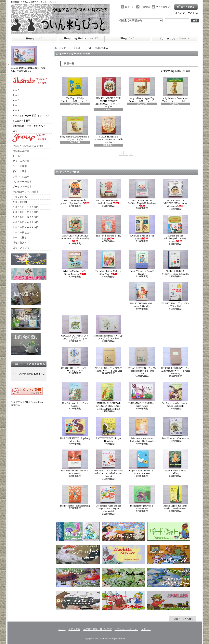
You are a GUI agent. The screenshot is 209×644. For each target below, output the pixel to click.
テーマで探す (20, 237)
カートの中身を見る (29, 364)
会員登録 (145, 7)
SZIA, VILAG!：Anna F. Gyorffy (142, 263)
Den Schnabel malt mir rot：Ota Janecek (75, 462)
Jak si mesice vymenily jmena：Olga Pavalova (75, 192)
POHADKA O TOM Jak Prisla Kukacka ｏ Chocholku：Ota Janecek (108, 464)
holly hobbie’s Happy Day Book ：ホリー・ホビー (142, 90)
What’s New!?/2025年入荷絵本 (28, 146)
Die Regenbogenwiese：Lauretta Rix (142, 497)
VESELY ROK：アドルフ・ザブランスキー (175, 295)
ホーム (34, 39)
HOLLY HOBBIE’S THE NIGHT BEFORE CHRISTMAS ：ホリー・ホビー (108, 93)
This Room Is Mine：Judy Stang (109, 227)
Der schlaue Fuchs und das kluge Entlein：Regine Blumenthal (109, 499)
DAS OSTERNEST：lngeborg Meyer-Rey (75, 430)
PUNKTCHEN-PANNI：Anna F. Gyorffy (142, 295)
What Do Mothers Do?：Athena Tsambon (75, 263)
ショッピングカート (186, 7)
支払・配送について (81, 39)
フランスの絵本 (21, 177)
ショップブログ (128, 39)
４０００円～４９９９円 (26, 222)
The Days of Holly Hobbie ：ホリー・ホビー (75, 90)
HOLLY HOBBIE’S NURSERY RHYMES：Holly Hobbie (108, 130)
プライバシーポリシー (126, 629)
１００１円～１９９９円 (26, 207)
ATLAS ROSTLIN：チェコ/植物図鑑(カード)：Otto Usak (142, 361)
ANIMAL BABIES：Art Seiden (142, 227)
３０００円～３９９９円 (26, 217)
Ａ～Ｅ (16, 90)
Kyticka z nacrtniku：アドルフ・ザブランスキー (108, 327)
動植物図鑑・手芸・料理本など (29, 126)
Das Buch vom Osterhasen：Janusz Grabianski (176, 395)
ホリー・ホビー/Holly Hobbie (93, 48)
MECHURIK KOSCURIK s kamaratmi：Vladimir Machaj (75, 229)
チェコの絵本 (20, 166)
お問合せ (175, 39)
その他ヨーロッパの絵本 (26, 192)
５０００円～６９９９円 (26, 227)
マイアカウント (164, 7)
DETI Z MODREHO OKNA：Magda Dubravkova (142, 193)
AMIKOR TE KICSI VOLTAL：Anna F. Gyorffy (175, 263)
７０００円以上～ (22, 233)
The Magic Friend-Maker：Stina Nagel (109, 263)
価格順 (178, 71)
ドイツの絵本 (20, 171)
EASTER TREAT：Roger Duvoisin (109, 430)
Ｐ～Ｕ (16, 105)
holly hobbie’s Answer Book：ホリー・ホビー (75, 128)
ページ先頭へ (182, 619)
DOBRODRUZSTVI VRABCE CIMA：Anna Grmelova (176, 193)
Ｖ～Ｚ (16, 110)
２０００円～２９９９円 (26, 212)
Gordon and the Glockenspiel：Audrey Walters (176, 229)
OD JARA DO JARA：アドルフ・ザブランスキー (75, 327)
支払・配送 (74, 629)
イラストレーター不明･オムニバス (31, 116)
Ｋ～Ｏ (16, 100)
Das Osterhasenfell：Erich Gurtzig (75, 395)
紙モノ (16, 131)
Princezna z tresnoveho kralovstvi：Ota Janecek (142, 430)
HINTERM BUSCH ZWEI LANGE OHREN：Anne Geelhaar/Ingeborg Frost (108, 396)
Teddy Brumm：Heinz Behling (176, 462)
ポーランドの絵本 (22, 187)
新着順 (187, 71)
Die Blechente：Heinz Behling (75, 496)
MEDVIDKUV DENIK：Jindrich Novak (109, 192)
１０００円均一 (21, 202)
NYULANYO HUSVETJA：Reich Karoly (142, 395)
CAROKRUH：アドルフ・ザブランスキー (75, 360)
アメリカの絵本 (21, 161)
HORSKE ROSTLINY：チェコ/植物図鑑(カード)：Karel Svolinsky (175, 361)
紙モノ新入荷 (20, 243)
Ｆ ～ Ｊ (70, 48)
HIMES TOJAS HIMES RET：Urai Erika (28, 68)
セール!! (17, 156)
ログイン (130, 7)
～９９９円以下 (21, 197)
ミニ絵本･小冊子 (21, 121)
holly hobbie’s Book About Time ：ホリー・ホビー (175, 90)
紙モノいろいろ (21, 248)
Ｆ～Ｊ (16, 95)
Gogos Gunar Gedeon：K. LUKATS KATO (142, 462)
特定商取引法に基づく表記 (98, 629)
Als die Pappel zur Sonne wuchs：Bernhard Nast (176, 497)
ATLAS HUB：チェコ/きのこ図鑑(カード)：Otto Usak (108, 360)
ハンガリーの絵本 (22, 182)
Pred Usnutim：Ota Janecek (175, 428)
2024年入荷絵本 (21, 151)
